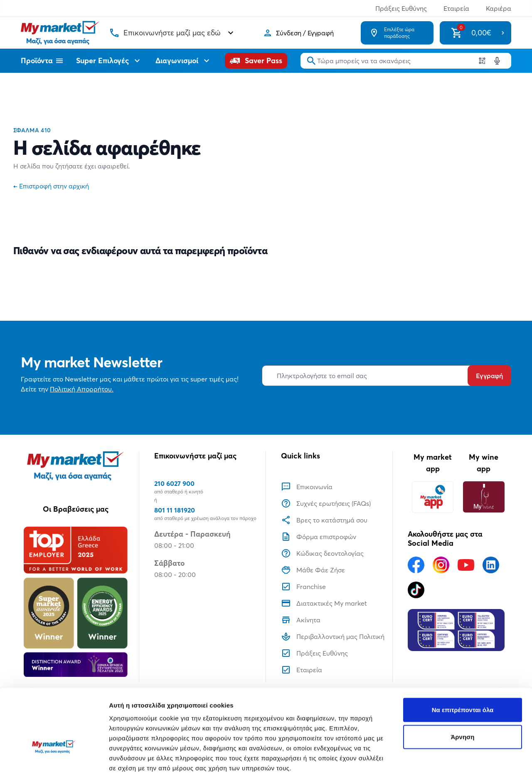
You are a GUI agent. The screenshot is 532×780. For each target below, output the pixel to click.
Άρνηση (462, 687)
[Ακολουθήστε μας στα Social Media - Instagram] (441, 565)
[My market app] (433, 497)
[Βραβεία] (76, 602)
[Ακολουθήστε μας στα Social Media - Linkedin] (491, 565)
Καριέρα (499, 8)
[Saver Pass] (256, 61)
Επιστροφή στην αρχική (51, 186)
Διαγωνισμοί (183, 61)
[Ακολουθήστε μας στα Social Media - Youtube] (466, 565)
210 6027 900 (174, 483)
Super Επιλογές (109, 61)
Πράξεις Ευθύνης (401, 8)
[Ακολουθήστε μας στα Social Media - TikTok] (416, 590)
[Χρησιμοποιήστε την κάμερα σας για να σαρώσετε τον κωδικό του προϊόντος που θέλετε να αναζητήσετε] (482, 61)
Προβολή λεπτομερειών (145, 764)
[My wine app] (484, 497)
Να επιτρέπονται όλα (463, 659)
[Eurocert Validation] (456, 630)
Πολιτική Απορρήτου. (82, 389)
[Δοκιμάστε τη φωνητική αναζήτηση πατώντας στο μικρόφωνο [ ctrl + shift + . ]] (497, 61)
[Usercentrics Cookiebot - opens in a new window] (54, 764)
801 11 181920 (175, 510)
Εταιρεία (456, 8)
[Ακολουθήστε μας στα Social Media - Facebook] (416, 565)
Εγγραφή (489, 376)
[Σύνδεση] (298, 33)
